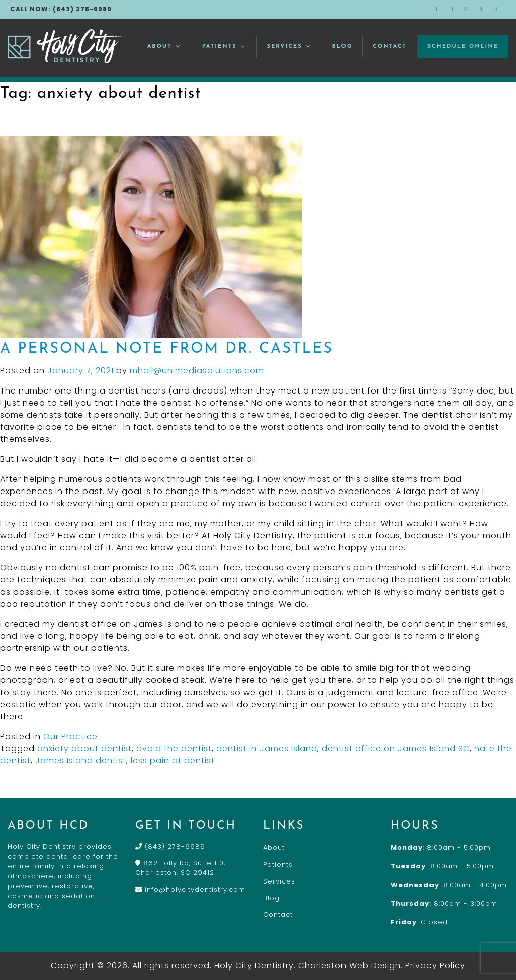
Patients (224, 46)
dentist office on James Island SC (396, 749)
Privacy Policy (435, 966)
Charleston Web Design (350, 966)
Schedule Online (463, 46)
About (164, 46)
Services (289, 46)
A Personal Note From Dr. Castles (167, 349)
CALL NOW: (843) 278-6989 (61, 9)
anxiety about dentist (84, 749)
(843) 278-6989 (170, 847)
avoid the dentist (174, 749)
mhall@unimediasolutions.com (197, 371)
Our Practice (70, 737)
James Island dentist (81, 761)
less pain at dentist (173, 761)
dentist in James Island (267, 749)
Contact (390, 46)
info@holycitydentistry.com (190, 889)
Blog (342, 46)
